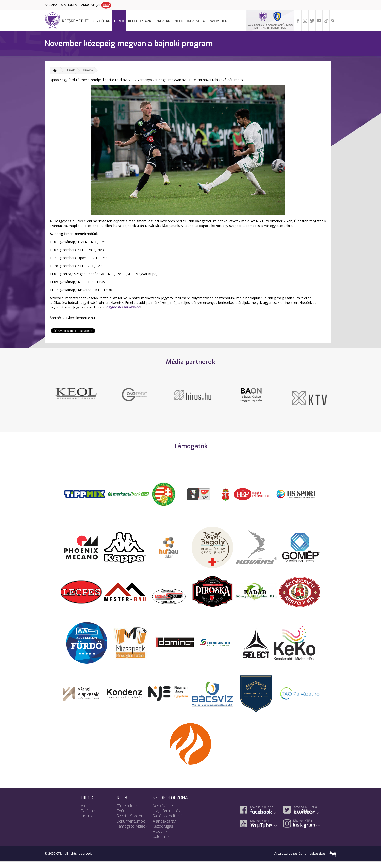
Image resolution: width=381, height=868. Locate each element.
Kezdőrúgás (163, 832)
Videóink (160, 837)
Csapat (147, 21)
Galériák (88, 817)
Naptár (163, 21)
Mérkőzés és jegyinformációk (166, 814)
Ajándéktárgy (164, 827)
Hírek (119, 21)
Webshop (219, 21)
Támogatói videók (132, 832)
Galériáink (161, 843)
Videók (87, 812)
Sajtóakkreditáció (168, 822)
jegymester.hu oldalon (123, 307)
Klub (132, 21)
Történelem (127, 812)
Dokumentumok (131, 827)
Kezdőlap (101, 21)
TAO (120, 817)
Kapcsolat (197, 21)
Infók (179, 21)
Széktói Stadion (130, 822)
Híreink (88, 70)
